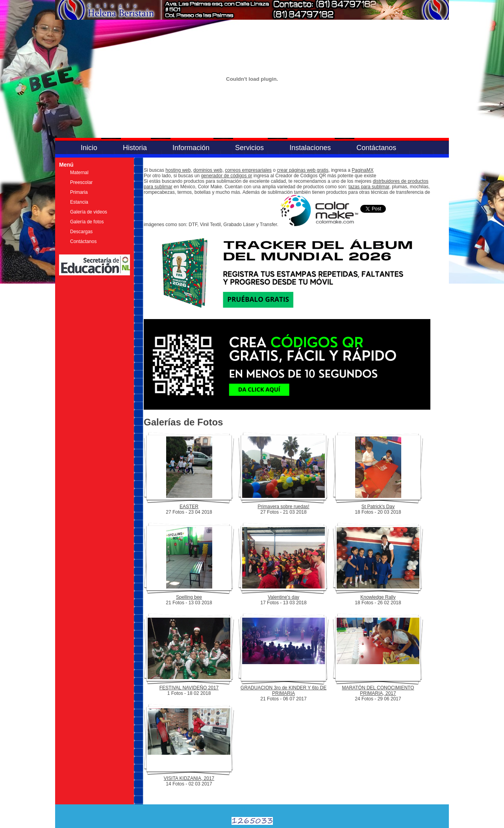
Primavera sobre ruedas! (283, 507)
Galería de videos (89, 212)
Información (191, 148)
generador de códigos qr (226, 176)
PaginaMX (362, 170)
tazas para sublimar (369, 187)
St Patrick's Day (378, 507)
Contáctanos (376, 148)
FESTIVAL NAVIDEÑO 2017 (189, 688)
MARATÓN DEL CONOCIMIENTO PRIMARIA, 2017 (378, 691)
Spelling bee (189, 597)
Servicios (249, 148)
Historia (135, 148)
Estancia (79, 202)
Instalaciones (310, 148)
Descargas (81, 232)
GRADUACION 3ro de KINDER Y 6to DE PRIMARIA (283, 691)
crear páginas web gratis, (303, 170)
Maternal (79, 173)
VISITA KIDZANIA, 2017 (189, 778)
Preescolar (81, 182)
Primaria (79, 192)
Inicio (89, 148)
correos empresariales (248, 170)
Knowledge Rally (378, 597)
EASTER (189, 507)
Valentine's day (283, 597)
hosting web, (179, 170)
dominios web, (208, 170)
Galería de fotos (87, 222)
